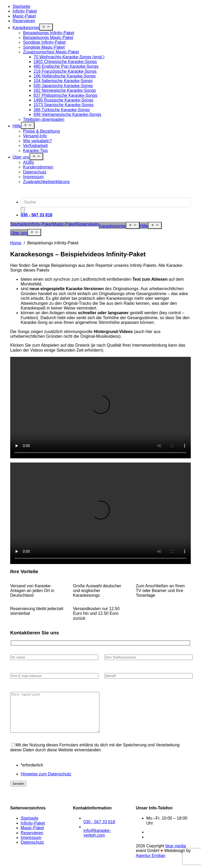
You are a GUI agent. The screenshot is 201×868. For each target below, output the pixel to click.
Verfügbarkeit (35, 146)
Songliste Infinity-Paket (44, 42)
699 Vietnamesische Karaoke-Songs (67, 114)
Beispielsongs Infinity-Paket (49, 33)
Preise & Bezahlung (41, 131)
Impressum (33, 177)
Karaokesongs (26, 28)
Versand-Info (35, 136)
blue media (176, 854)
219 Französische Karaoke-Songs (65, 71)
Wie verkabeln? (37, 141)
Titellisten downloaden (44, 119)
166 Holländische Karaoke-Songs (65, 76)
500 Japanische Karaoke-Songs (63, 86)
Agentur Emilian (151, 863)
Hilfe (17, 126)
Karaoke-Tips (35, 151)
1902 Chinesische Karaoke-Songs (65, 62)
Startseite (21, 6)
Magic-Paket (24, 16)
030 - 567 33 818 (99, 830)
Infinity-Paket (25, 11)
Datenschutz (35, 172)
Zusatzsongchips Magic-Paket (51, 52)
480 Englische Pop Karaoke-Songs (66, 66)
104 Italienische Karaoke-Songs (63, 81)
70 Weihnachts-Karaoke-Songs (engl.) (69, 57)
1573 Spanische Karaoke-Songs (64, 105)
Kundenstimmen (38, 167)
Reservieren (24, 21)
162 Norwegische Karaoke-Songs (65, 90)
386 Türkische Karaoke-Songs (62, 110)
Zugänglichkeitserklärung (46, 182)
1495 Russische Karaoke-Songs (63, 100)
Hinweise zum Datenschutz (46, 782)
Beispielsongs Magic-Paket (48, 38)
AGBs (29, 162)
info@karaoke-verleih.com (97, 841)
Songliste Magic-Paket (44, 47)
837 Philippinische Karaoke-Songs (65, 95)
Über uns (21, 157)
